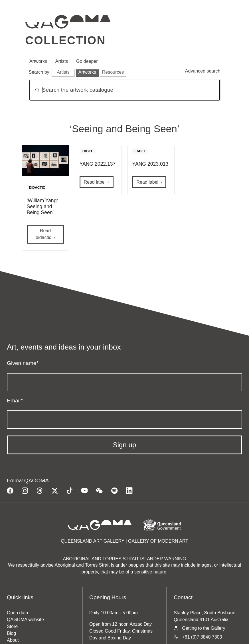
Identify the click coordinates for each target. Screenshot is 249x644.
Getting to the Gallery (204, 628)
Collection (66, 40)
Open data (18, 613)
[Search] (125, 90)
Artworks (38, 61)
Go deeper (87, 61)
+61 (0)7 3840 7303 (202, 637)
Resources (113, 72)
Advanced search (203, 71)
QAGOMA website (25, 620)
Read (43, 234)
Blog (11, 633)
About (13, 640)
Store (12, 626)
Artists (62, 61)
